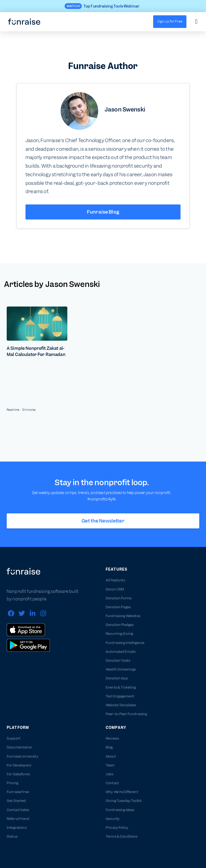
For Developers (19, 765)
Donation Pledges (120, 625)
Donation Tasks (118, 660)
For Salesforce (18, 774)
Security (113, 819)
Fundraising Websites (123, 616)
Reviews (112, 738)
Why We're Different (122, 792)
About (111, 756)
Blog (109, 747)
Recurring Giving (119, 634)
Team (110, 765)
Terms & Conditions (122, 836)
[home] (24, 22)
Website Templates (121, 705)
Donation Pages (118, 607)
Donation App (117, 678)
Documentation (19, 747)
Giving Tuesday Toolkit (124, 801)
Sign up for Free (170, 21)
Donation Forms (119, 598)
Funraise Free (18, 792)
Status (12, 836)
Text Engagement (120, 696)
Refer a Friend (18, 819)
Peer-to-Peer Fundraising (126, 714)
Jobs (110, 774)
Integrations (17, 828)
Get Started (16, 801)
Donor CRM (115, 589)
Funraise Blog (103, 212)
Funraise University (23, 756)
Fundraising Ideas (120, 810)
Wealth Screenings (121, 669)
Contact (112, 783)
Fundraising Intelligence (125, 643)
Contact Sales (18, 810)
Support (14, 738)
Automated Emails (121, 652)
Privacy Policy (117, 828)
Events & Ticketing (121, 687)
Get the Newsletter (103, 521)
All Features (115, 580)
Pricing (12, 783)
